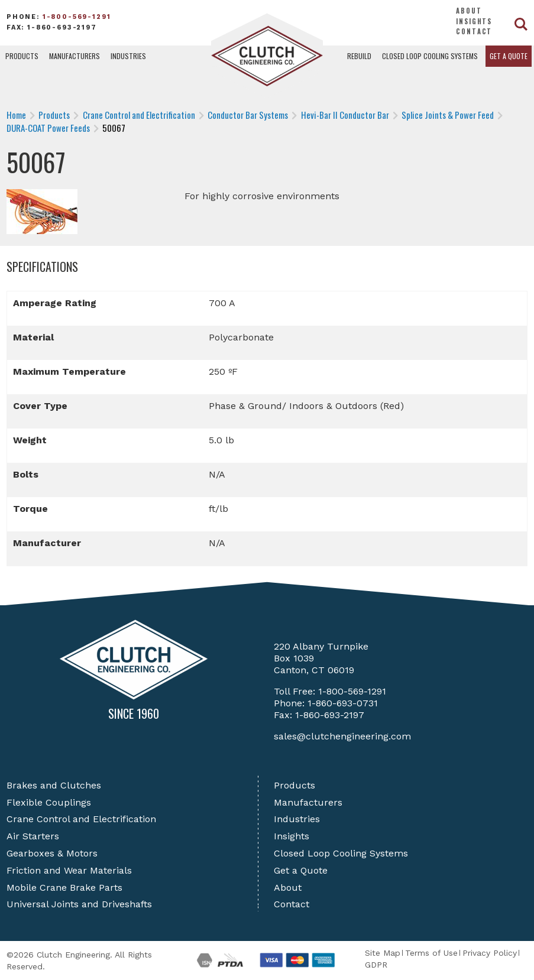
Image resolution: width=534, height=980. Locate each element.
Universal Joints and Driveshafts (79, 904)
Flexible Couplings (49, 802)
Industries (128, 56)
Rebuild (359, 56)
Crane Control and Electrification (81, 819)
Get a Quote (509, 56)
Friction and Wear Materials (69, 870)
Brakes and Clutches (54, 785)
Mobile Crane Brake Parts (64, 887)
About (469, 11)
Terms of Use (431, 953)
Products (22, 56)
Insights (474, 21)
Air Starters (33, 836)
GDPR (376, 965)
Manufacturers (75, 56)
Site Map (383, 953)
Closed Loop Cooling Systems (430, 56)
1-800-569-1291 (77, 17)
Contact (474, 31)
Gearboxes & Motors (52, 853)
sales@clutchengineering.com (342, 736)
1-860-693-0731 (343, 703)
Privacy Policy (490, 953)
